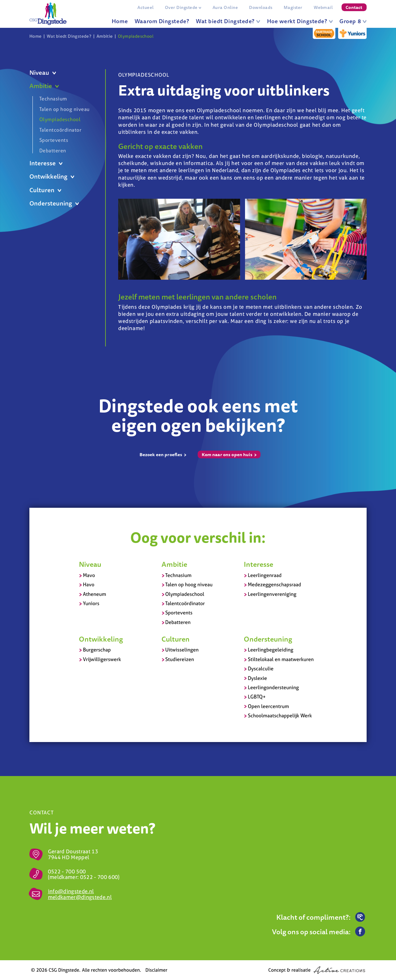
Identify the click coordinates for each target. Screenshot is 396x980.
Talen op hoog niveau (65, 109)
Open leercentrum (268, 706)
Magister (293, 7)
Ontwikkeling (52, 176)
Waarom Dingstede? (162, 21)
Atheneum (95, 594)
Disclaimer (156, 970)
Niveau (43, 73)
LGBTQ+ (257, 697)
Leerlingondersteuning (273, 687)
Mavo (89, 575)
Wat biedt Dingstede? (228, 21)
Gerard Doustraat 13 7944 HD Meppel (73, 854)
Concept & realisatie (317, 970)
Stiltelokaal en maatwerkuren (281, 659)
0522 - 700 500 (67, 871)
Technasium (53, 99)
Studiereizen (180, 659)
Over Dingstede (183, 7)
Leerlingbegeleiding (271, 650)
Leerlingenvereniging (272, 594)
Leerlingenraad (265, 575)
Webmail (323, 7)
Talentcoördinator (60, 130)
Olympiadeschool (136, 36)
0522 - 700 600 (99, 877)
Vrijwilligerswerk (102, 659)
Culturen (45, 190)
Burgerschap (97, 650)
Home (120, 21)
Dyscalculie (261, 668)
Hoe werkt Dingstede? (300, 21)
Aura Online (225, 7)
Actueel (145, 7)
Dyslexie (257, 678)
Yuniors (91, 603)
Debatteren (53, 150)
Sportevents (54, 140)
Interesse (46, 163)
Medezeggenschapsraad (274, 584)
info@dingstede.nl (71, 891)
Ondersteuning (54, 203)
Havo (89, 584)
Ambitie (105, 36)
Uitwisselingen (182, 650)
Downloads (261, 7)
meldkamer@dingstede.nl (80, 897)
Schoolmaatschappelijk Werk (280, 715)
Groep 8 (353, 21)
